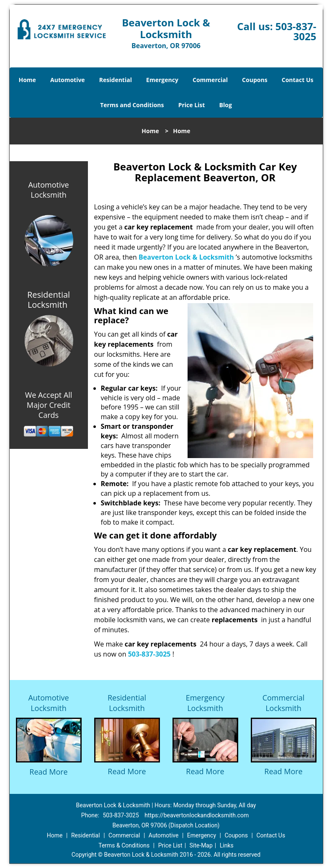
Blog (226, 105)
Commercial (210, 80)
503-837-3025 (296, 31)
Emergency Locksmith (205, 703)
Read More (48, 772)
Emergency (162, 80)
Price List (192, 105)
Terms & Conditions (124, 845)
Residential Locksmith (127, 703)
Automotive (68, 80)
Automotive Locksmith (48, 190)
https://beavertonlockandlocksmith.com (197, 815)
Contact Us (298, 80)
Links (227, 845)
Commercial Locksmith (284, 703)
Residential (116, 80)
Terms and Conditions (132, 105)
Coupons (255, 80)
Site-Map (201, 845)
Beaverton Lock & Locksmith (186, 257)
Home (27, 80)
